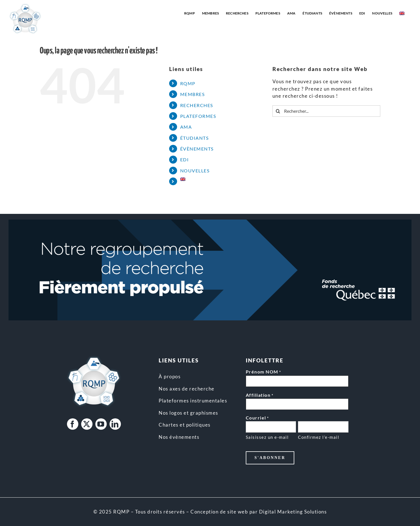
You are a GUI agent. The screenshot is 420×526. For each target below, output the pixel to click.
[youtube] (101, 424)
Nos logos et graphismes (188, 413)
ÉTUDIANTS (195, 138)
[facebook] (73, 424)
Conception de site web (219, 512)
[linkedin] (115, 424)
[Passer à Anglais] (402, 13)
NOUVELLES (195, 171)
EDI (185, 159)
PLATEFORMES (198, 116)
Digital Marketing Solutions (293, 512)
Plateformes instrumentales (193, 401)
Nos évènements (179, 437)
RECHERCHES (197, 105)
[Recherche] (278, 111)
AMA (186, 127)
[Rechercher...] (326, 111)
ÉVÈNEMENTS (197, 149)
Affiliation (260, 395)
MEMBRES (193, 94)
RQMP (188, 83)
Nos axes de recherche (187, 389)
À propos (170, 376)
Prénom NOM (263, 372)
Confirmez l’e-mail (319, 437)
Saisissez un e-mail (267, 437)
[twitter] (87, 424)
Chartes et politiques (185, 425)
